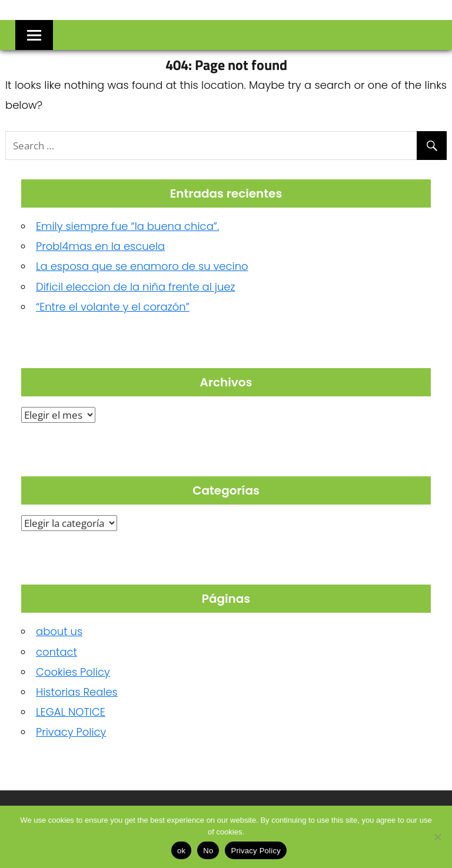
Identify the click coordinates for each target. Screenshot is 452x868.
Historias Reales (77, 692)
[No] (437, 837)
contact (56, 652)
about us (59, 631)
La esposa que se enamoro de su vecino (142, 266)
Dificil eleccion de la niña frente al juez (136, 287)
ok (181, 851)
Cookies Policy (73, 672)
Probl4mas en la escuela (100, 246)
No (208, 851)
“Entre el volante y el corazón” (113, 307)
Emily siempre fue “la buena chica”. (127, 226)
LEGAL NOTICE (71, 712)
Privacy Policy (71, 732)
